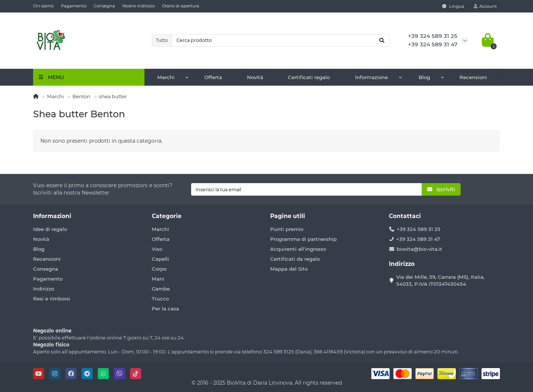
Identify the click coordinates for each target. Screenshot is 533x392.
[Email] (306, 189)
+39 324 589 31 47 (418, 239)
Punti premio (287, 229)
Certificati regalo (309, 77)
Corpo (159, 269)
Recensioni (473, 77)
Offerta (213, 77)
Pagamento (74, 6)
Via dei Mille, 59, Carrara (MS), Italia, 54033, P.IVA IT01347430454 (440, 280)
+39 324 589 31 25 (418, 229)
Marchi (166, 77)
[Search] (281, 40)
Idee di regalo (50, 229)
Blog (424, 77)
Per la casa (165, 309)
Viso (157, 249)
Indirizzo (44, 289)
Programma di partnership (303, 239)
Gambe (161, 289)
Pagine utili (288, 216)
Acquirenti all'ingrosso (298, 249)
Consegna (104, 6)
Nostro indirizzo (139, 6)
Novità (255, 77)
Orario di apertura (181, 6)
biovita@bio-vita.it (419, 249)
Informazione (371, 77)
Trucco (160, 299)
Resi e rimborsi (52, 299)
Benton (81, 96)
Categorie (167, 216)
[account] (485, 6)
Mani (158, 279)
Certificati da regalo (295, 259)
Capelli (160, 259)
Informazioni (52, 216)
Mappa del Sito (289, 269)
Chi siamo (43, 6)
